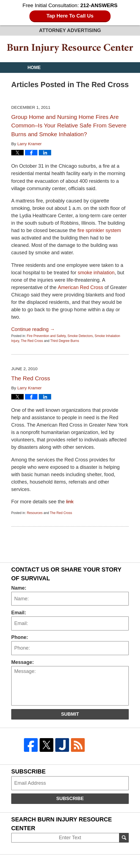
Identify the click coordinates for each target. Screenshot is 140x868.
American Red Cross (80, 287)
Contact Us (42, 100)
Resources (35, 513)
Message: (23, 662)
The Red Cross (32, 341)
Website (38, 78)
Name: (19, 587)
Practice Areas (47, 89)
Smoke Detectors (80, 336)
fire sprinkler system (100, 230)
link (70, 501)
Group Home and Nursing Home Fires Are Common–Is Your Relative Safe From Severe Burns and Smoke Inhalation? (69, 125)
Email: (19, 612)
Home (34, 68)
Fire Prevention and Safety (46, 336)
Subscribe (70, 798)
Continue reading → (33, 329)
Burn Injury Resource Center (70, 49)
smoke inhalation (96, 272)
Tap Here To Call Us (70, 16)
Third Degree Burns (65, 341)
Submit (70, 714)
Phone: (20, 637)
